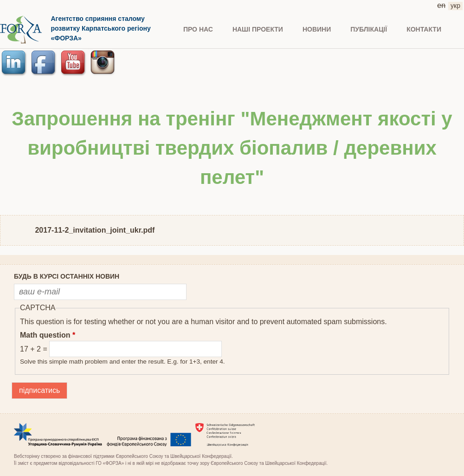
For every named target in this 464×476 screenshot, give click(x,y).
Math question (48, 335)
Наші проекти (258, 29)
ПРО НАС (198, 29)
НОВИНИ (317, 29)
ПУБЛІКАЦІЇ (369, 29)
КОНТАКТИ (424, 29)
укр (455, 6)
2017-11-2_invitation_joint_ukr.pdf (95, 230)
